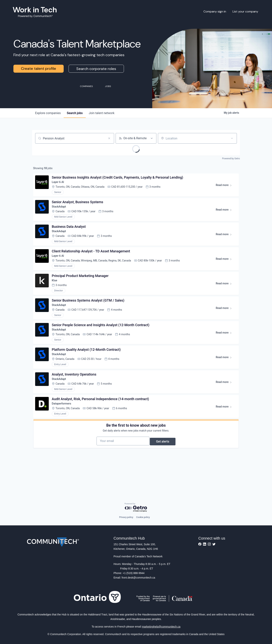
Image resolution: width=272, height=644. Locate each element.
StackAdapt (61, 211)
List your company (245, 11)
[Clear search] (109, 138)
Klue (56, 291)
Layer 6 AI (60, 184)
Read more (224, 188)
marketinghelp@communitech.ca (161, 627)
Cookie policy (143, 517)
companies (48, 113)
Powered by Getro (231, 159)
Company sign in (215, 11)
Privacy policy (126, 517)
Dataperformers (64, 426)
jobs (75, 113)
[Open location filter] (232, 138)
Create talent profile (39, 68)
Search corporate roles (96, 69)
